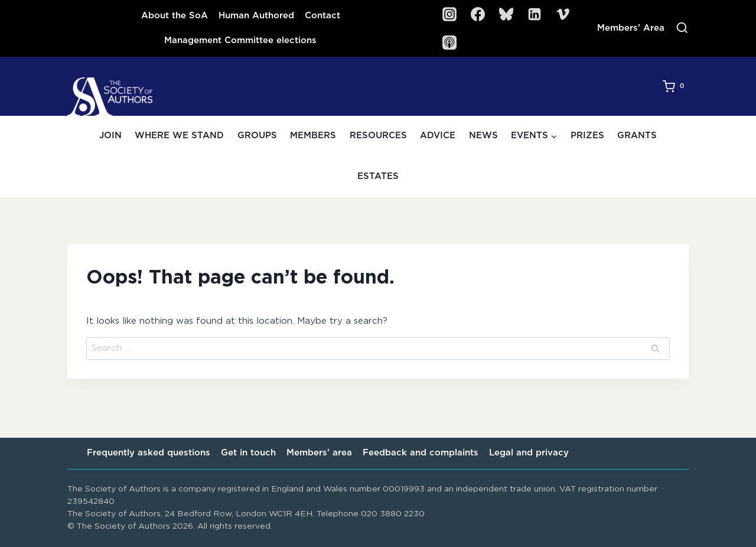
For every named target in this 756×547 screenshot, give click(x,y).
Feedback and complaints (421, 453)
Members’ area (319, 453)
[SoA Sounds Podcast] (449, 43)
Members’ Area (631, 28)
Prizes (587, 136)
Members (313, 136)
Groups (257, 136)
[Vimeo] (563, 14)
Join (110, 136)
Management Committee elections (240, 40)
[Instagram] (449, 14)
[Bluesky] (506, 14)
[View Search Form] (682, 28)
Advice (438, 136)
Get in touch (248, 453)
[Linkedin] (535, 14)
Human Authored (256, 16)
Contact (322, 16)
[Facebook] (478, 14)
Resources (378, 136)
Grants (637, 136)
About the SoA (175, 16)
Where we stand (179, 136)
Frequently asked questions (149, 453)
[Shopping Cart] (676, 86)
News (483, 136)
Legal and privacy (529, 453)
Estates (378, 176)
